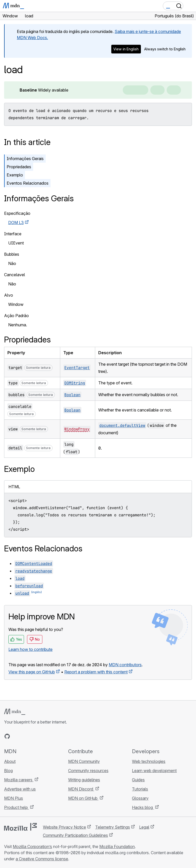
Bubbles (12, 254)
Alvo (9, 295)
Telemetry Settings (113, 827)
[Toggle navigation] (190, 6)
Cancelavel (15, 275)
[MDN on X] (26, 736)
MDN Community (84, 761)
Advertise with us (20, 789)
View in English (126, 49)
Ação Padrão (16, 316)
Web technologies (149, 761)
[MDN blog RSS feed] (44, 736)
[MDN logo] (15, 712)
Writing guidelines (84, 780)
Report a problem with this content (96, 672)
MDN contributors (125, 665)
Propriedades (19, 167)
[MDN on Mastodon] (35, 736)
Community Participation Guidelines (75, 835)
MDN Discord (81, 789)
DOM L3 (16, 222)
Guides (138, 780)
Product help (16, 807)
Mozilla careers (19, 780)
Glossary (140, 798)
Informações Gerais (25, 159)
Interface (13, 234)
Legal (144, 827)
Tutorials (140, 789)
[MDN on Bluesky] (16, 736)
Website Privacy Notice (64, 827)
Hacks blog (143, 807)
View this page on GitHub (32, 672)
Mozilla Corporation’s (32, 847)
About (10, 761)
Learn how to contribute (30, 649)
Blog (8, 771)
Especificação (17, 213)
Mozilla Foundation (117, 847)
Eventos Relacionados (28, 183)
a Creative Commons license (42, 859)
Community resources (88, 771)
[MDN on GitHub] (7, 736)
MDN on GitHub (83, 798)
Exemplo (15, 175)
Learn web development (154, 771)
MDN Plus (14, 798)
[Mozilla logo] (20, 827)
